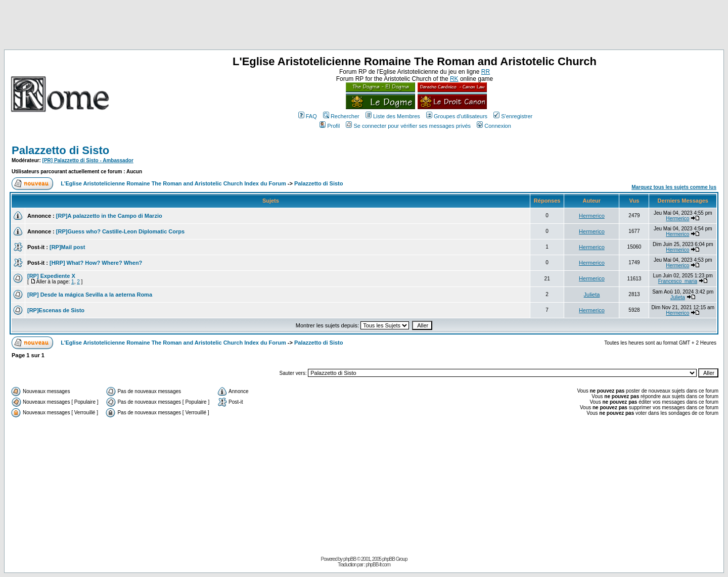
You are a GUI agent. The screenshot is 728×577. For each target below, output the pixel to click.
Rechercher (341, 116)
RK (454, 79)
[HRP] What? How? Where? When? (96, 263)
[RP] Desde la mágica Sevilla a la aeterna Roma (90, 295)
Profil (330, 126)
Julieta (592, 295)
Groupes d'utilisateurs (457, 116)
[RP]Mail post (67, 247)
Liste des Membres (393, 116)
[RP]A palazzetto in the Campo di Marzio (109, 216)
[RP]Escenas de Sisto (56, 310)
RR (486, 72)
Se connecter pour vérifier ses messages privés (408, 126)
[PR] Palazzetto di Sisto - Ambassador (88, 160)
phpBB (350, 559)
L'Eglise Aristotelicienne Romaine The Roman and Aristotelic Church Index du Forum (173, 183)
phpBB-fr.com (378, 565)
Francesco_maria (678, 281)
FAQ (308, 116)
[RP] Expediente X (51, 276)
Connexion (494, 126)
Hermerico (592, 216)
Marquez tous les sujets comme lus (674, 187)
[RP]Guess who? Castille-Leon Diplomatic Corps (120, 231)
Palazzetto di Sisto (60, 150)
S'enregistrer (513, 116)
